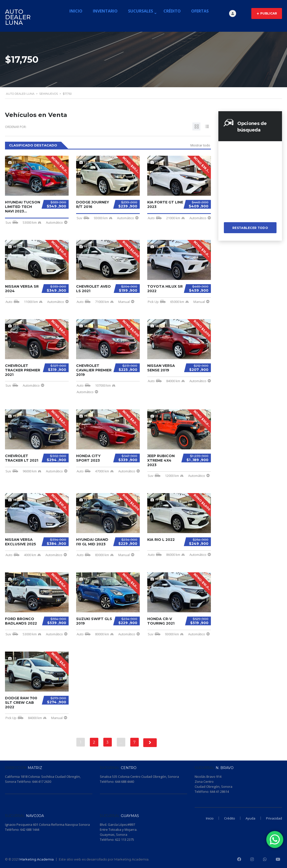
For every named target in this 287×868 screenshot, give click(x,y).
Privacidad (274, 818)
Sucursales (141, 11)
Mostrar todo (200, 145)
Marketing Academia (37, 859)
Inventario (105, 11)
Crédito (172, 11)
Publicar (267, 13)
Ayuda (249, 818)
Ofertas (200, 11)
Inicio (76, 11)
